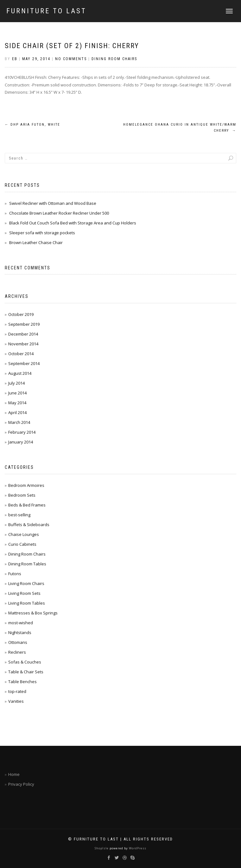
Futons (15, 574)
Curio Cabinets (22, 544)
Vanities (16, 701)
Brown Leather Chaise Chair (36, 242)
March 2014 (19, 422)
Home (14, 774)
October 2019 (21, 314)
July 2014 (16, 383)
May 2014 (17, 403)
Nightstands (20, 632)
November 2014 (23, 344)
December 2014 (23, 334)
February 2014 (22, 432)
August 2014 (20, 373)
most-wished (21, 623)
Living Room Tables (27, 603)
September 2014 (24, 363)
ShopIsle (102, 848)
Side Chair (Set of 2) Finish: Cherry (72, 46)
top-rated (17, 691)
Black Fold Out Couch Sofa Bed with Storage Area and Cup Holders (73, 223)
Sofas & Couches (25, 662)
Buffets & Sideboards (29, 525)
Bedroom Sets (22, 495)
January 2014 (21, 442)
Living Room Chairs (26, 583)
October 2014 (21, 354)
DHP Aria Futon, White (32, 125)
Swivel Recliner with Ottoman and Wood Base (53, 203)
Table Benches (22, 682)
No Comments (71, 59)
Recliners (17, 652)
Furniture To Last (46, 11)
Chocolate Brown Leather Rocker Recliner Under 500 (59, 213)
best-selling (19, 515)
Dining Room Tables (27, 564)
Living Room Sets (24, 593)
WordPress (137, 848)
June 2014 (17, 393)
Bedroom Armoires (26, 485)
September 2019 (24, 324)
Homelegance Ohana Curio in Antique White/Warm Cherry (180, 128)
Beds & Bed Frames (27, 505)
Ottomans (18, 642)
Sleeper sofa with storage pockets (42, 233)
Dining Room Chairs (114, 59)
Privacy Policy (21, 784)
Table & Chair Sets (26, 672)
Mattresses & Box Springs (33, 613)
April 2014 (17, 412)
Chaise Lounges (24, 534)
